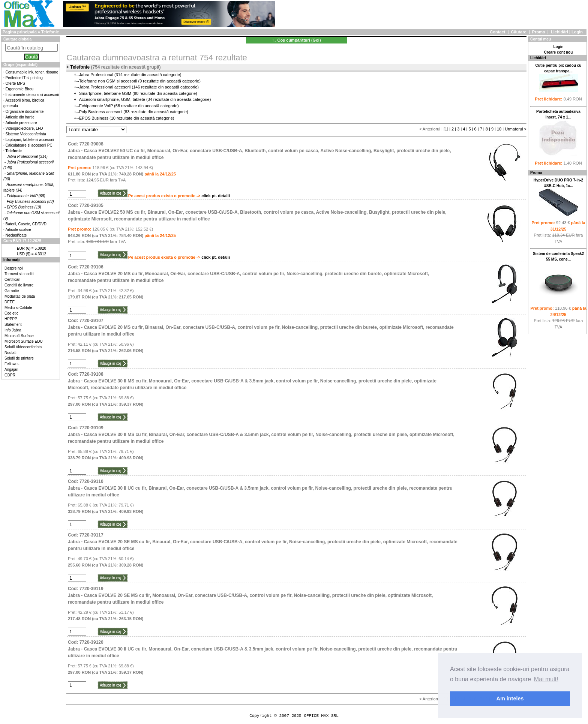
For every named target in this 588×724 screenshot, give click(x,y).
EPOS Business (94, 118)
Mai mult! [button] (546, 679)
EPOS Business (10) (24, 207)
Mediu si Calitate (18, 308)
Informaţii (12, 260)
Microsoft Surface (19, 336)
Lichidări (559, 32)
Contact (497, 32)
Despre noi (13, 268)
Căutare (519, 32)
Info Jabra (13, 330)
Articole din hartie (20, 117)
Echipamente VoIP (96, 106)
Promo (539, 32)
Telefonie (50, 32)
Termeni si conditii (19, 274)
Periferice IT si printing (24, 78)
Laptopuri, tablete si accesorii (30, 140)
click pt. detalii (216, 196)
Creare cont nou (559, 52)
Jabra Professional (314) (27, 157)
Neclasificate (16, 235)
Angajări (11, 369)
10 (499, 129)
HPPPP (11, 319)
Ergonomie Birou (19, 89)
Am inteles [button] (510, 699)
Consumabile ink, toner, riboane (32, 72)
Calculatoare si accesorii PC (29, 145)
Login (577, 32)
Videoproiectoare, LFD (24, 128)
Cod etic (11, 313)
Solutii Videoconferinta (23, 347)
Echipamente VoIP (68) (26, 196)
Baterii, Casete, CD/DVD (26, 224)
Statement (13, 325)
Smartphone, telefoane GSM (105, 93)
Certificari (12, 280)
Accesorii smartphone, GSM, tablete (112, 99)
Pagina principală (20, 32)
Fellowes (12, 364)
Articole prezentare (21, 123)
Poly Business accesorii (101, 112)
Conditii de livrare (19, 285)
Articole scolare (18, 230)
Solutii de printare (19, 358)
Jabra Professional (96, 75)
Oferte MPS (15, 83)
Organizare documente (25, 112)
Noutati (10, 353)
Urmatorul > (516, 129)
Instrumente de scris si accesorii (32, 95)
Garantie (12, 291)
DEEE (10, 302)
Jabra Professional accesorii (105, 87)
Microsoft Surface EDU (24, 341)
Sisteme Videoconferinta (26, 134)
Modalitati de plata (20, 296)
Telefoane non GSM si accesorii (108, 81)
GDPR (10, 375)
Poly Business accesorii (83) (30, 202)
